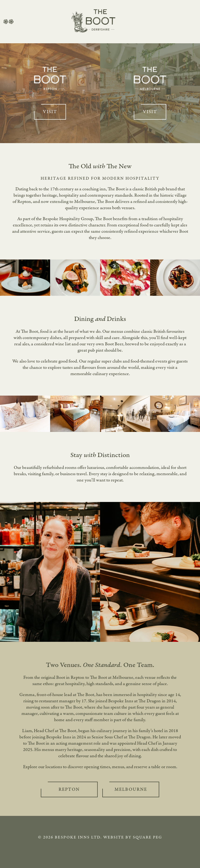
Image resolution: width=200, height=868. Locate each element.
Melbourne (131, 789)
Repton (69, 789)
